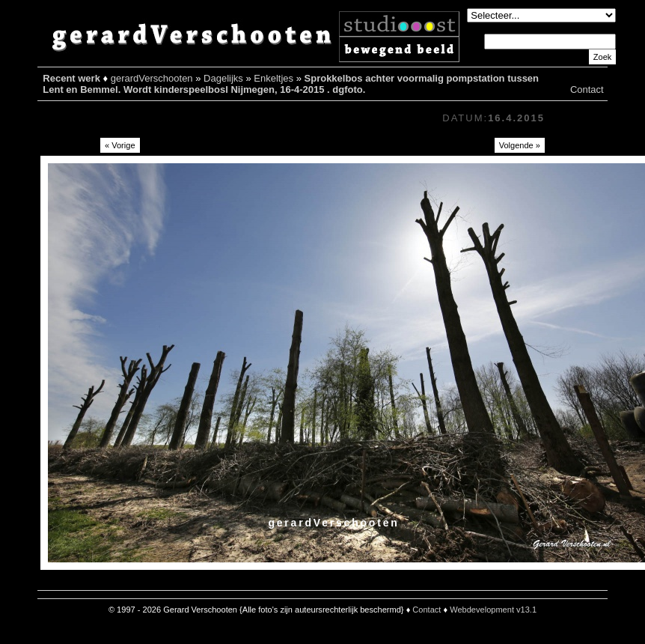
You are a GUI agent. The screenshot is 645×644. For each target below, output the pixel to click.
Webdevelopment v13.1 (493, 610)
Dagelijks (223, 78)
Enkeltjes (273, 78)
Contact (587, 89)
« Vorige (120, 145)
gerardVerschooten (152, 78)
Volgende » (520, 145)
